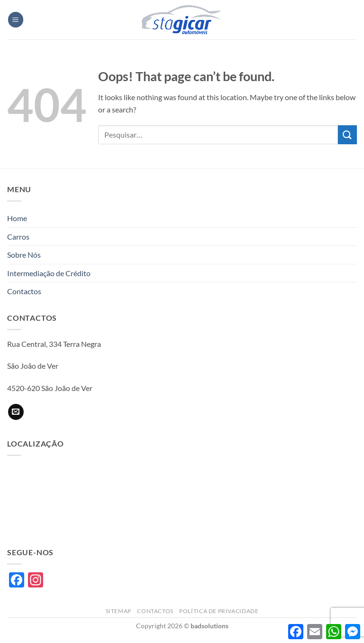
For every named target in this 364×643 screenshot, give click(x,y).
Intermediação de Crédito (49, 273)
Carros (18, 237)
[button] (16, 20)
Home (17, 218)
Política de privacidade (219, 611)
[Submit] (347, 135)
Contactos (24, 291)
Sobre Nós (24, 255)
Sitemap (118, 611)
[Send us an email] (16, 412)
